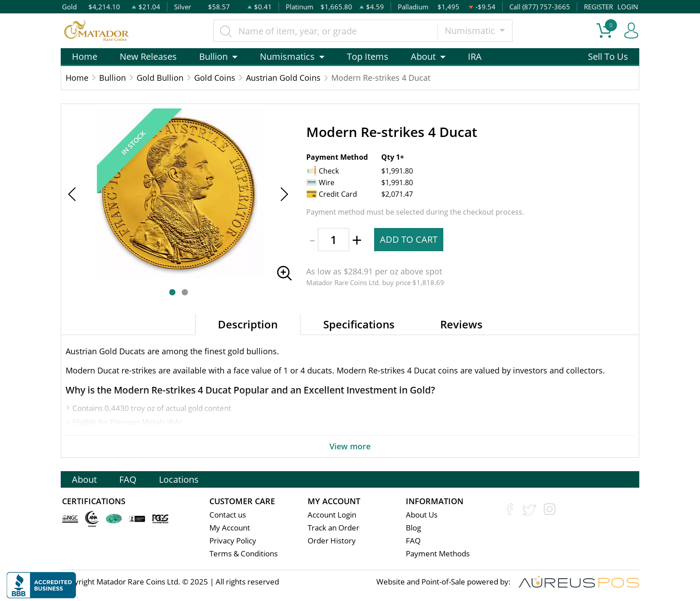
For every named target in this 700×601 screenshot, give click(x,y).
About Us (422, 515)
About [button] (423, 56)
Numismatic (471, 31)
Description (248, 324)
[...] (326, 31)
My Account (230, 528)
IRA (475, 56)
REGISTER (598, 7)
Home (85, 56)
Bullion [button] (213, 56)
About (84, 479)
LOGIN (628, 7)
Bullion (112, 78)
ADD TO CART (409, 239)
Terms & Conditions (244, 553)
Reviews (461, 324)
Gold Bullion (160, 78)
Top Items (368, 56)
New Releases (148, 56)
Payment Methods (438, 553)
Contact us (228, 515)
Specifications (359, 324)
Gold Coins (215, 78)
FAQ (128, 479)
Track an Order (333, 528)
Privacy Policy (233, 541)
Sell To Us (608, 56)
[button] (172, 292)
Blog (413, 528)
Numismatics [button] (287, 56)
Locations (179, 479)
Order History (332, 541)
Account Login (332, 515)
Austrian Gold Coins (283, 78)
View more (350, 446)
